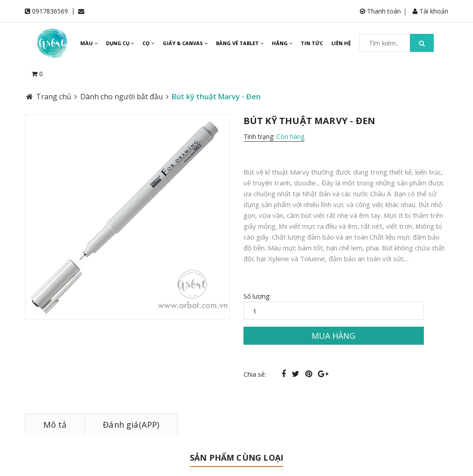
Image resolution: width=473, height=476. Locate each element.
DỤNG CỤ (120, 43)
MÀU (89, 43)
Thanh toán (380, 11)
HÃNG (282, 43)
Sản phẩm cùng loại (236, 458)
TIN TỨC (312, 43)
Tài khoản (430, 11)
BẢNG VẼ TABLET (240, 43)
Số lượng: (257, 296)
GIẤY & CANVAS (185, 43)
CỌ (148, 43)
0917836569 (50, 11)
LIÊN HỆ (341, 43)
